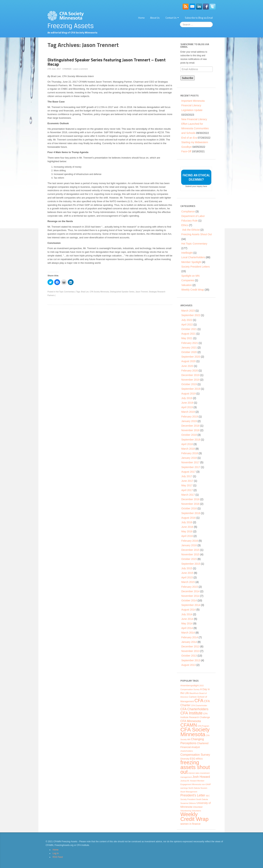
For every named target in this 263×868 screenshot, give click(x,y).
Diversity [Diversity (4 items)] (185, 759)
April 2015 (187, 577)
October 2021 (189, 329)
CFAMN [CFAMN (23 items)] (189, 725)
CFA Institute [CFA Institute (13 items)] (191, 713)
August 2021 (189, 334)
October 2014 (189, 600)
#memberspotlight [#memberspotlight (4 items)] (190, 686)
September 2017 (191, 467)
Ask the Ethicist (191, 230)
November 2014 (190, 596)
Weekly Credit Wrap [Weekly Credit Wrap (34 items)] (195, 817)
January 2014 (189, 642)
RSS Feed (58, 857)
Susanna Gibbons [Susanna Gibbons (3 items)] (188, 803)
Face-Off (186, 151)
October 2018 (189, 435)
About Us (155, 18)
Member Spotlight (191, 262)
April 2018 (187, 444)
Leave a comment (80, 69)
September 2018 (191, 440)
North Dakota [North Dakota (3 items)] (194, 788)
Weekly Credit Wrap (193, 290)
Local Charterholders (193, 257)
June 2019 (187, 403)
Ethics (185, 225)
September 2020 (191, 357)
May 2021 (187, 338)
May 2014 (187, 623)
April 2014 (187, 628)
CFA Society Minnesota (99, 292)
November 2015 (190, 554)
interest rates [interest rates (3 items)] (194, 773)
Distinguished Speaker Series (122, 292)
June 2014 (187, 619)
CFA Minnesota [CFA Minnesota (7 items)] (191, 721)
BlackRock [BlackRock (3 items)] (194, 693)
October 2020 (189, 352)
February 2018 (190, 453)
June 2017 (187, 481)
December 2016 (190, 499)
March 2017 (188, 495)
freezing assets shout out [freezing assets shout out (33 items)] (195, 767)
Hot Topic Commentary (65, 292)
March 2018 (188, 449)
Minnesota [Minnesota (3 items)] (196, 784)
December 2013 (190, 646)
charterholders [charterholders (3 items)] (187, 751)
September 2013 (191, 660)
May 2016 (187, 531)
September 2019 (191, 389)
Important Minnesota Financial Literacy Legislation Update (193, 105)
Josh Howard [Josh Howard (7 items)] (201, 777)
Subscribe (188, 78)
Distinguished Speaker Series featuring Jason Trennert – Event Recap (107, 62)
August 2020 (189, 361)
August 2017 (189, 472)
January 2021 (189, 348)
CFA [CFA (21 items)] (199, 701)
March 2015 (188, 582)
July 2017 (187, 476)
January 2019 (189, 421)
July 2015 (187, 568)
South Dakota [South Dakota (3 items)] (202, 799)
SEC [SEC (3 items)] (208, 796)
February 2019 (190, 417)
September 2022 (191, 315)
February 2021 (190, 343)
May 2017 (187, 485)
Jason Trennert (142, 292)
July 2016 (187, 522)
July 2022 (187, 320)
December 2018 (190, 426)
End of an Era (189, 138)
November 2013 (190, 651)
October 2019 (189, 384)
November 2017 (190, 462)
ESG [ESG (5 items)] (193, 759)
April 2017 (187, 490)
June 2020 (187, 366)
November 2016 (190, 504)
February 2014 (190, 637)
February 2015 (190, 587)
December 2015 (190, 550)
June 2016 (187, 527)
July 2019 (187, 398)
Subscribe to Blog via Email (199, 18)
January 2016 (189, 545)
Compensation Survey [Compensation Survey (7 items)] (195, 755)
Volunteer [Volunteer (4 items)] (198, 807)
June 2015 (187, 573)
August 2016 (189, 518)
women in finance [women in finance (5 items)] (190, 824)
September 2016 (191, 513)
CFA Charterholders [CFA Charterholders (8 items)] (194, 709)
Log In (56, 853)
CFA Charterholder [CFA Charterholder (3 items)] (199, 705)
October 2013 (189, 656)
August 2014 (189, 610)
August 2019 (189, 394)
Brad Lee (85, 292)
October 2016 (189, 508)
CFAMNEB (67, 69)
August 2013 (189, 665)
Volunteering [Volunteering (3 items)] (186, 811)
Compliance (188, 211)
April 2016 (187, 536)
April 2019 (187, 407)
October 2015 (189, 559)
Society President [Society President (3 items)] (188, 799)
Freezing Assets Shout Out (197, 234)
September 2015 (191, 564)
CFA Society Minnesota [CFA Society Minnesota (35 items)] (195, 732)
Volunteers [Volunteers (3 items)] (196, 811)
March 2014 (188, 633)
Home (141, 18)
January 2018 (189, 458)
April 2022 (187, 325)
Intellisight (187, 253)
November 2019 (190, 380)
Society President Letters (196, 267)
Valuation (187, 285)
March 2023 (188, 311)
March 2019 (188, 412)
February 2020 (190, 371)
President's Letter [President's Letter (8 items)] (193, 795)
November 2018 (190, 430)
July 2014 (187, 614)
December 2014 (190, 591)
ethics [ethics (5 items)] (199, 759)
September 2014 (191, 605)
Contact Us (172, 18)
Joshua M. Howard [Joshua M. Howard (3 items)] (189, 781)
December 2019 (190, 375)
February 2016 (190, 541)
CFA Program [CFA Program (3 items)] (203, 726)
